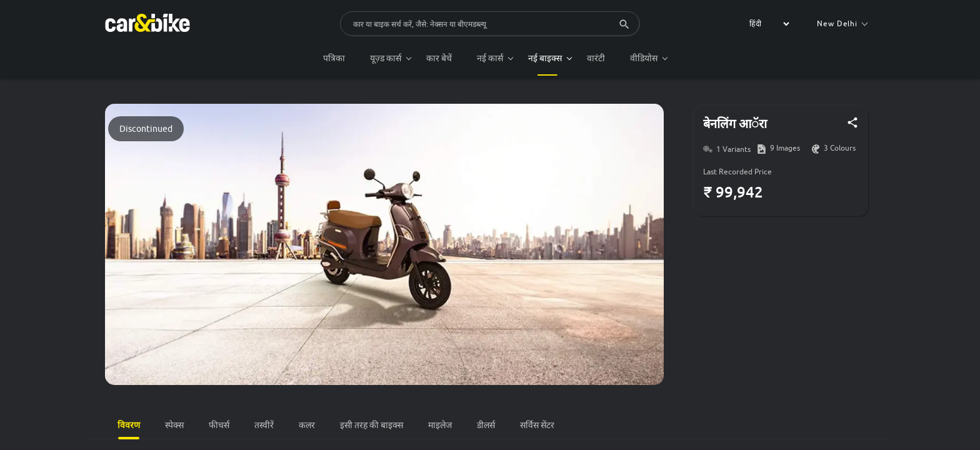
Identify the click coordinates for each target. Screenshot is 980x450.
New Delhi (842, 23)
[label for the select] (767, 24)
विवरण (129, 425)
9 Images (785, 148)
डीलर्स (486, 425)
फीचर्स (219, 425)
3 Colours (840, 148)
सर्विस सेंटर (537, 425)
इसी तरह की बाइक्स (372, 425)
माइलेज (440, 425)
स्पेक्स (174, 425)
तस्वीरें (264, 425)
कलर (307, 425)
